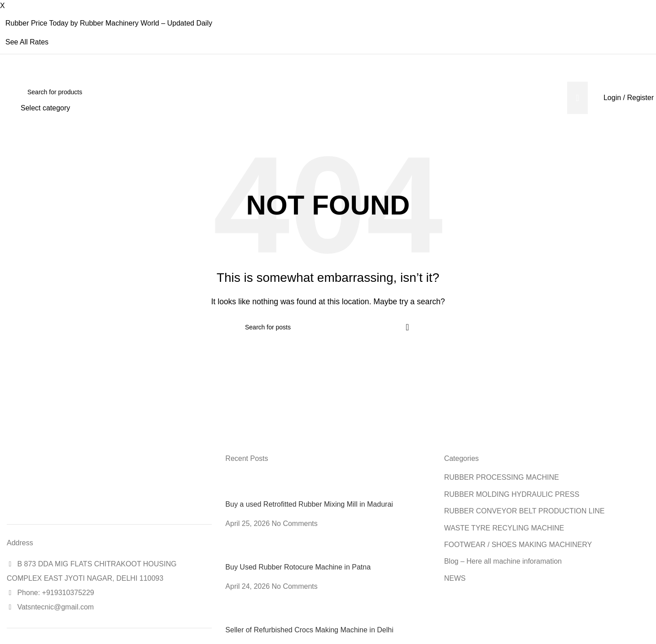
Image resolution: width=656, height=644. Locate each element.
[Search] (304, 92)
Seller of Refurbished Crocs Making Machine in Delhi (309, 630)
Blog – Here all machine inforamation (503, 561)
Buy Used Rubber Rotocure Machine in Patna (298, 567)
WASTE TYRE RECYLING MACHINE (504, 528)
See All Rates (27, 42)
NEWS (455, 578)
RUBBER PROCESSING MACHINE (502, 477)
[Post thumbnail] (242, 486)
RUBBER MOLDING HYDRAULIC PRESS (512, 494)
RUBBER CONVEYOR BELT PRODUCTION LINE (525, 511)
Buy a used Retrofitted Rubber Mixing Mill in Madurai (309, 504)
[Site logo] (7, 98)
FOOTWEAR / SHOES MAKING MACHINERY (518, 545)
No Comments (295, 524)
